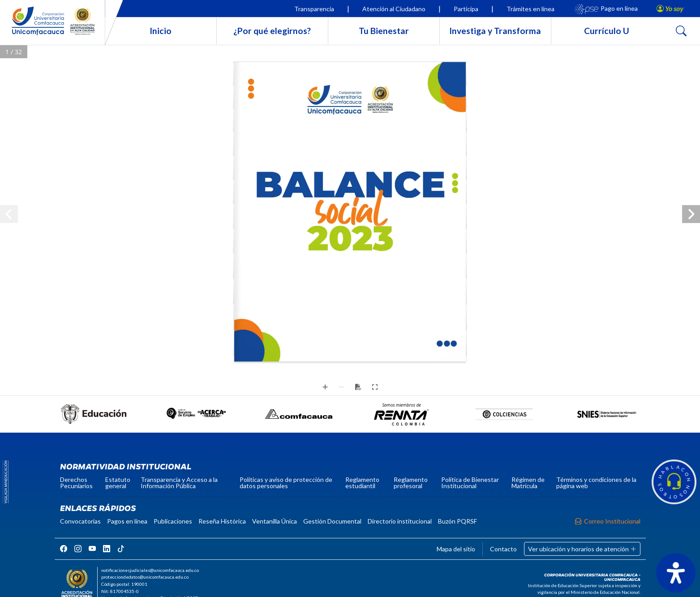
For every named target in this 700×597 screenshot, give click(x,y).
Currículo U (607, 31)
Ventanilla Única (275, 521)
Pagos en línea (127, 521)
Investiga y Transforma (495, 31)
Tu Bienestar (384, 31)
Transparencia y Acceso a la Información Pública (179, 483)
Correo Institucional (608, 521)
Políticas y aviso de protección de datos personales (286, 483)
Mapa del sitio (456, 549)
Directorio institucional (400, 521)
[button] (674, 482)
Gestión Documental (332, 521)
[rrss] (64, 548)
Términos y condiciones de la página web (596, 483)
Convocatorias (80, 521)
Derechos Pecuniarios (76, 483)
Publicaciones (173, 521)
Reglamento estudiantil (362, 483)
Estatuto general (118, 483)
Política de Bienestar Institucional (470, 483)
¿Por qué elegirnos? (272, 31)
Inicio (161, 31)
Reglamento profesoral (411, 483)
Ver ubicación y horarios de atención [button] (582, 549)
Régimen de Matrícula (528, 483)
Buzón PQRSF (457, 521)
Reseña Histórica (222, 521)
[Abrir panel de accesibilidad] (676, 573)
